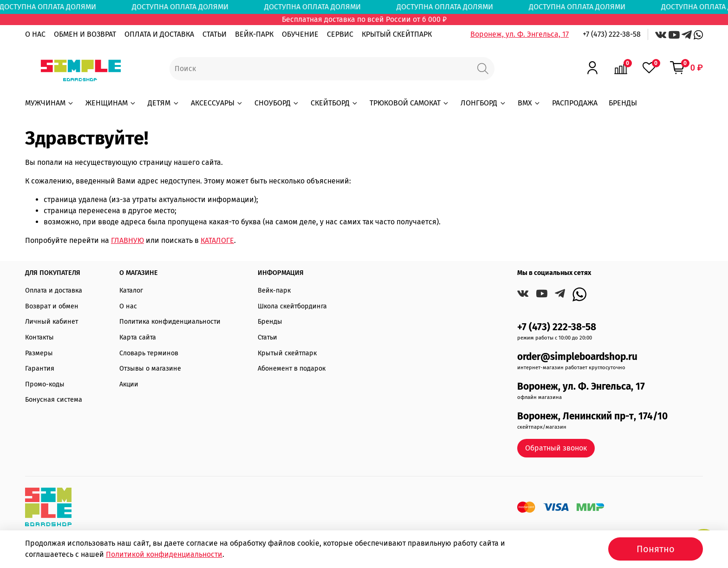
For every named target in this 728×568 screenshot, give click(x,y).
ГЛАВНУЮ (127, 240)
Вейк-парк (274, 291)
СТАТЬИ (214, 34)
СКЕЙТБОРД (335, 103)
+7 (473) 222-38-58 (612, 34)
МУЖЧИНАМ (50, 103)
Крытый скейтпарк (287, 353)
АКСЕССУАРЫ (217, 103)
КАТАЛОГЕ (217, 240)
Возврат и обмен (52, 306)
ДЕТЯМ (163, 103)
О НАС (35, 34)
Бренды (270, 322)
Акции (129, 384)
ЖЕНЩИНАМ (111, 103)
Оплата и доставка (54, 291)
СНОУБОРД (277, 103)
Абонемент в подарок (292, 369)
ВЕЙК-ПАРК (254, 34)
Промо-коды (45, 384)
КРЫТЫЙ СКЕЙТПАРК (397, 34)
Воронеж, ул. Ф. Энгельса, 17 (520, 34)
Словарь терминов (149, 353)
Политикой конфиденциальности (164, 554)
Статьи (267, 337)
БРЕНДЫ (623, 103)
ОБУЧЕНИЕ (300, 34)
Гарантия (40, 369)
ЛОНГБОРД (483, 103)
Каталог (131, 291)
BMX (529, 103)
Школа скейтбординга (292, 306)
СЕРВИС (340, 34)
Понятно (656, 549)
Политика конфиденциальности (170, 322)
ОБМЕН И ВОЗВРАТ (85, 34)
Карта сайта (138, 337)
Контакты (39, 337)
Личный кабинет (52, 322)
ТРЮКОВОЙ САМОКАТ (409, 103)
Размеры (39, 353)
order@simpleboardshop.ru (577, 357)
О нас (128, 306)
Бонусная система (54, 400)
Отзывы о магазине (150, 369)
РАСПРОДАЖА (575, 103)
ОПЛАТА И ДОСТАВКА (159, 34)
